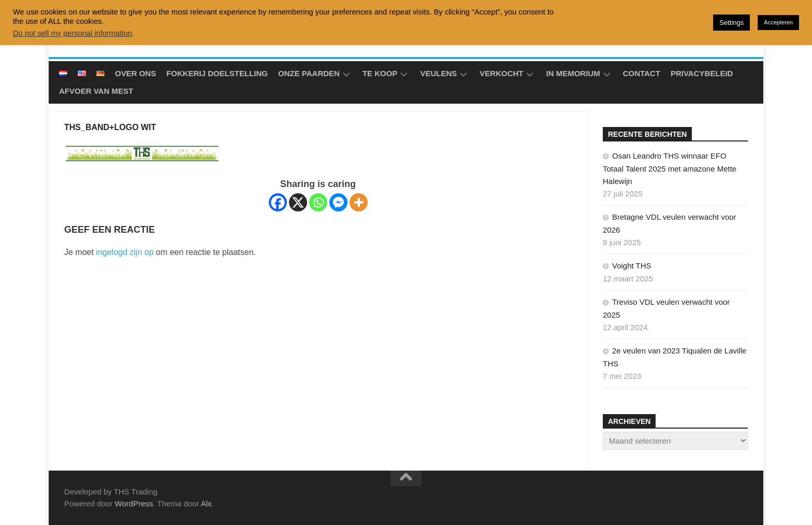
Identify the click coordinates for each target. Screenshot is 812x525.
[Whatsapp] (318, 202)
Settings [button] (731, 23)
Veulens (438, 73)
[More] (359, 202)
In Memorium (573, 73)
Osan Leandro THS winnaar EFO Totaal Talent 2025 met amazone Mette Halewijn (670, 168)
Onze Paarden (309, 73)
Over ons (135, 73)
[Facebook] (278, 202)
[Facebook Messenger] (338, 202)
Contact (642, 73)
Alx (206, 503)
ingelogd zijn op (125, 252)
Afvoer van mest (96, 91)
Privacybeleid (702, 73)
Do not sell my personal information (72, 33)
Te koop (380, 73)
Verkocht (501, 73)
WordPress (134, 503)
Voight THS (632, 266)
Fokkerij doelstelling (217, 73)
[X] (298, 202)
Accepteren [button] (778, 22)
